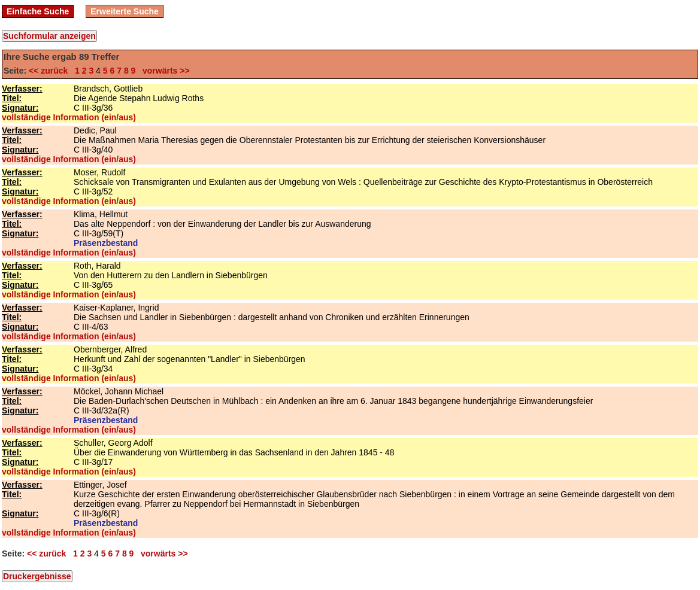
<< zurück (51, 71)
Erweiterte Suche (125, 11)
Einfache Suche (38, 11)
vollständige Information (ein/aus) (69, 117)
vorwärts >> (163, 71)
